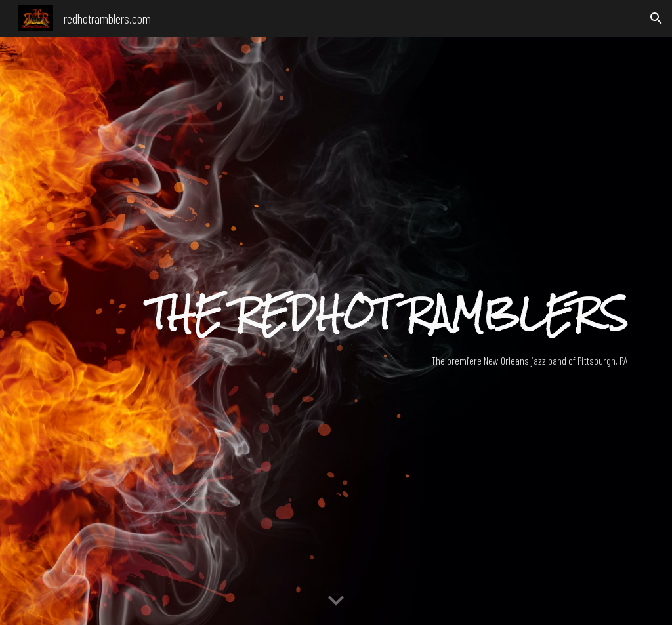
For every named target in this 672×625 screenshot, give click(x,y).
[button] (656, 18)
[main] (387, 314)
